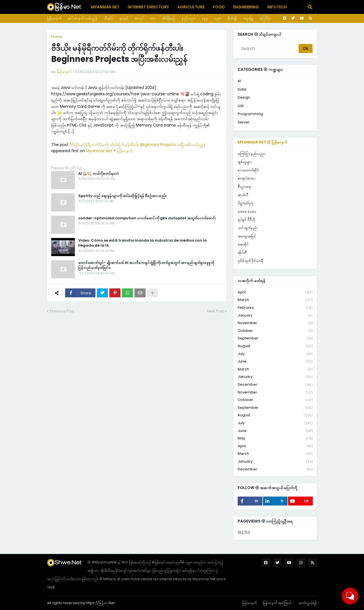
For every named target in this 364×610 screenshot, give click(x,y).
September (275, 338)
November (275, 323)
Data (242, 89)
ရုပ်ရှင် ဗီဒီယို (246, 219)
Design (244, 97)
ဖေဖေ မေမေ (247, 211)
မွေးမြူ (249, 18)
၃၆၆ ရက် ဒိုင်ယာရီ (250, 261)
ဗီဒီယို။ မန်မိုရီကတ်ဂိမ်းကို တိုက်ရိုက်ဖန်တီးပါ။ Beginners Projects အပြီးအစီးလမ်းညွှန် (138, 145)
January (275, 316)
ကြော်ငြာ (265, 18)
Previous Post (62, 311)
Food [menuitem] (219, 7)
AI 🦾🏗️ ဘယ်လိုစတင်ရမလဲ (99, 174)
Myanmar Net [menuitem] (105, 7)
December (275, 385)
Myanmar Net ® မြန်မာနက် (109, 151)
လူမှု (205, 18)
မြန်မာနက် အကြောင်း (278, 603)
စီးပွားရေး (245, 187)
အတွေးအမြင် (247, 236)
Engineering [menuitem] (246, 7)
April (275, 292)
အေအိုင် (243, 244)
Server (244, 122)
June (275, 362)
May (275, 438)
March (275, 300)
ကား (153, 18)
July (275, 354)
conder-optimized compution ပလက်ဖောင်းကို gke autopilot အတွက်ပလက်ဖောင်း (147, 218)
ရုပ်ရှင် (124, 18)
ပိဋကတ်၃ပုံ (245, 203)
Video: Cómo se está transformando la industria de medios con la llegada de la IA (142, 243)
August (275, 346)
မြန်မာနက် (54, 18)
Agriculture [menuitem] (191, 7)
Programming (250, 114)
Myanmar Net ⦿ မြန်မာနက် (263, 142)
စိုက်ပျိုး (233, 18)
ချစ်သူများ (245, 162)
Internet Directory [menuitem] (148, 7)
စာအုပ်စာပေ (247, 178)
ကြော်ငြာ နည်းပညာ (251, 154)
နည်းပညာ (189, 18)
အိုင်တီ (242, 253)
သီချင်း (108, 18)
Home (57, 37)
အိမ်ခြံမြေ (169, 18)
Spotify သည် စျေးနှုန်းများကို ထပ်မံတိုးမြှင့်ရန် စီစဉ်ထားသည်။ (122, 196)
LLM (241, 106)
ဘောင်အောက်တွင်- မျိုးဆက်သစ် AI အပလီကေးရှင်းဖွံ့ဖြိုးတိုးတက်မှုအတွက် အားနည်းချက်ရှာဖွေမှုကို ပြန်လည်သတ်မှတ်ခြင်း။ (146, 265)
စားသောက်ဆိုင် (248, 170)
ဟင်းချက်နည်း (248, 228)
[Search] (269, 48)
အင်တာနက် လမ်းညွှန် (83, 18)
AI (239, 81)
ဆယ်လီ (243, 195)
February (275, 308)
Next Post (216, 311)
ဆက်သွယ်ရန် (308, 603)
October (275, 331)
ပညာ (218, 18)
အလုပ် (139, 18)
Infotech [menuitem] (277, 7)
